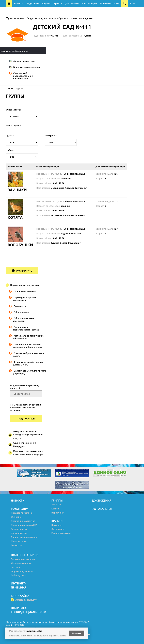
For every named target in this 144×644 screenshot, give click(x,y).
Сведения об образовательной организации (23, 76)
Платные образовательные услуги (29, 355)
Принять (77, 633)
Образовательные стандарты (24, 320)
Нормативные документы (25, 285)
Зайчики (56, 505)
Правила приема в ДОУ (24, 525)
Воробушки (58, 513)
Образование (21, 312)
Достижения (72, 3)
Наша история (19, 541)
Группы (46, 3)
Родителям (33, 3)
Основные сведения (25, 291)
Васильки (57, 525)
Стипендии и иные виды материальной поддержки (28, 346)
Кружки (58, 3)
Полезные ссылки (110, 3)
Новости (19, 3)
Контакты (16, 545)
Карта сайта (20, 596)
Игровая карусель (61, 533)
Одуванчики (58, 529)
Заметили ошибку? (26, 600)
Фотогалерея (90, 3)
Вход (133, 3)
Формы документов (24, 61)
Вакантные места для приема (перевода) (30, 372)
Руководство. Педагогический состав (26, 328)
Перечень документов (23, 521)
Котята (55, 509)
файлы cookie (35, 631)
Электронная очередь (23, 559)
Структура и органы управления (25, 299)
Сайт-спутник (18, 575)
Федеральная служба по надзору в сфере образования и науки (28, 435)
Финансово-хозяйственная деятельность (28, 363)
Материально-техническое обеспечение (28, 337)
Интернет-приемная (19, 10)
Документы (20, 306)
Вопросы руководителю (27, 67)
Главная (10, 88)
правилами (22, 405)
